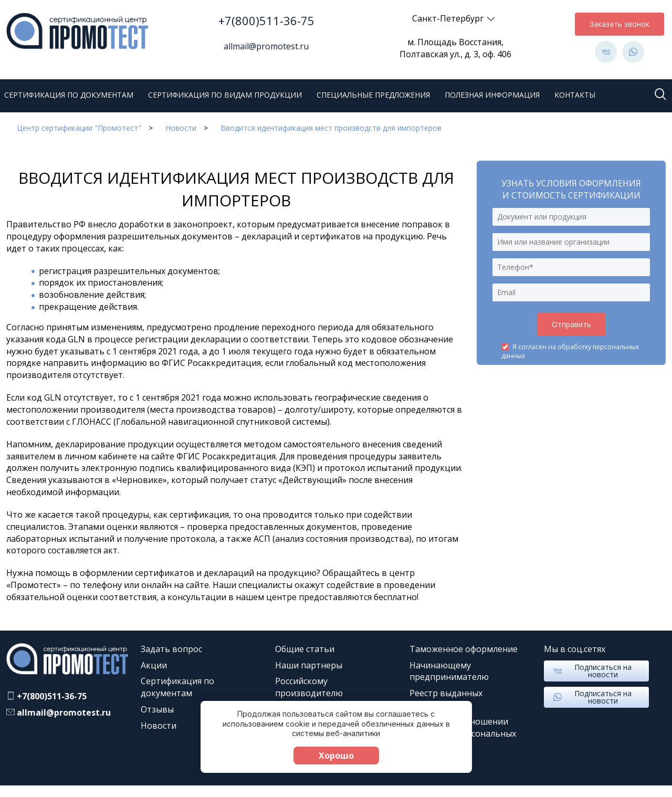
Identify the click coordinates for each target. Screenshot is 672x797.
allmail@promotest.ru (266, 46)
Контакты (575, 95)
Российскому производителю (309, 687)
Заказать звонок (619, 24)
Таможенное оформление (464, 649)
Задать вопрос (171, 649)
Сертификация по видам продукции (225, 95)
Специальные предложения (373, 95)
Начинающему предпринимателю (449, 671)
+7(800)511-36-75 (266, 20)
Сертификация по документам (69, 95)
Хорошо (336, 756)
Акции (154, 665)
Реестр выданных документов (446, 699)
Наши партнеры (309, 665)
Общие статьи (305, 649)
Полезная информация (492, 95)
